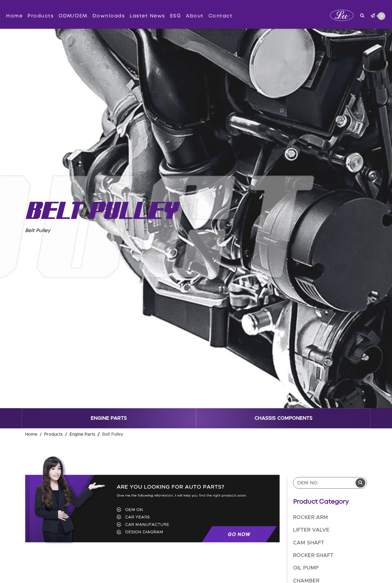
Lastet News (147, 16)
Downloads (109, 16)
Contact (221, 16)
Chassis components (283, 418)
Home (14, 16)
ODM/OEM (73, 16)
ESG (176, 16)
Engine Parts (109, 418)
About (195, 16)
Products (41, 16)
